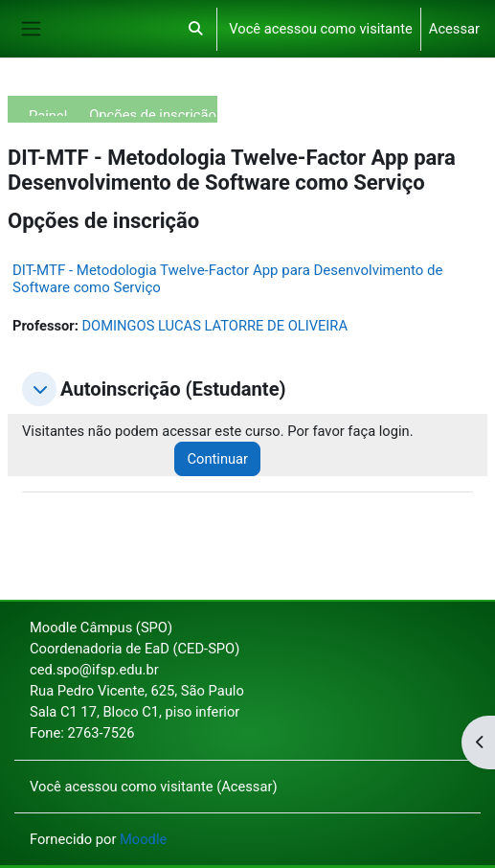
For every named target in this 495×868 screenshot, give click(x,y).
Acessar (454, 29)
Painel (48, 112)
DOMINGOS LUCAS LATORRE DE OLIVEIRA (214, 326)
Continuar (217, 459)
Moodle (143, 839)
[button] (195, 29)
